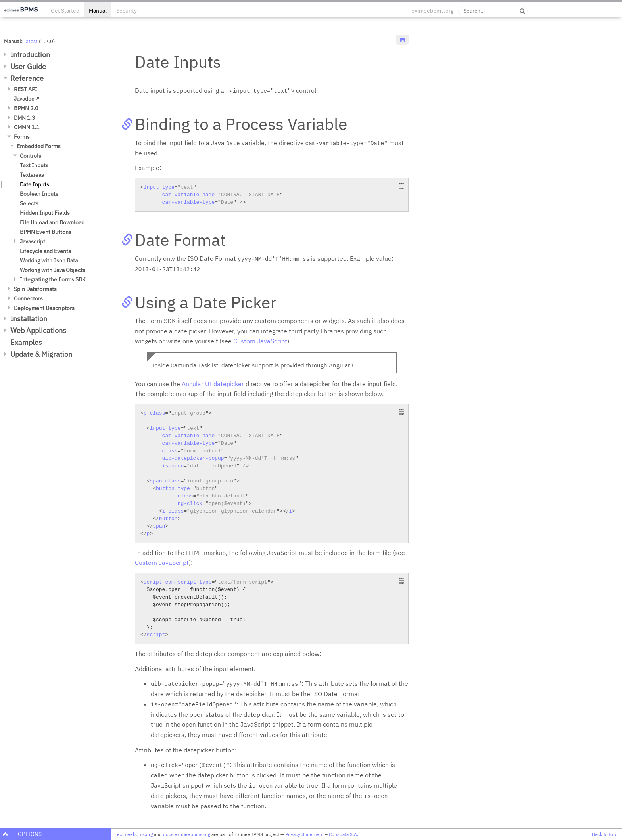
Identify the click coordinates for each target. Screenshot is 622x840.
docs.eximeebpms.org (187, 834)
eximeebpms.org (432, 11)
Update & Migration (41, 354)
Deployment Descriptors (44, 308)
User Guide (28, 66)
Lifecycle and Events (45, 251)
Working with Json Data (49, 260)
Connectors (28, 298)
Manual (98, 11)
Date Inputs (35, 184)
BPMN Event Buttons (46, 232)
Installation (29, 319)
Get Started (65, 11)
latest (31, 41)
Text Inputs (34, 165)
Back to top (604, 834)
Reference (27, 78)
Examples (26, 342)
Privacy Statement (304, 834)
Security (127, 11)
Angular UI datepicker (213, 384)
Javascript (33, 241)
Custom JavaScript (260, 341)
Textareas (32, 175)
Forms (22, 137)
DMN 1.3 (24, 118)
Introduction (30, 55)
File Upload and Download (52, 222)
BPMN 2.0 (26, 108)
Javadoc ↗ (27, 99)
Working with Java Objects (53, 270)
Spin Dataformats (35, 289)
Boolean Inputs (39, 194)
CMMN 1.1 (27, 127)
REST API (26, 89)
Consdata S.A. (344, 834)
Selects (29, 203)
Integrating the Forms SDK (53, 279)
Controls (31, 156)
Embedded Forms (39, 146)
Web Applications (38, 330)
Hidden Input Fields (45, 213)
